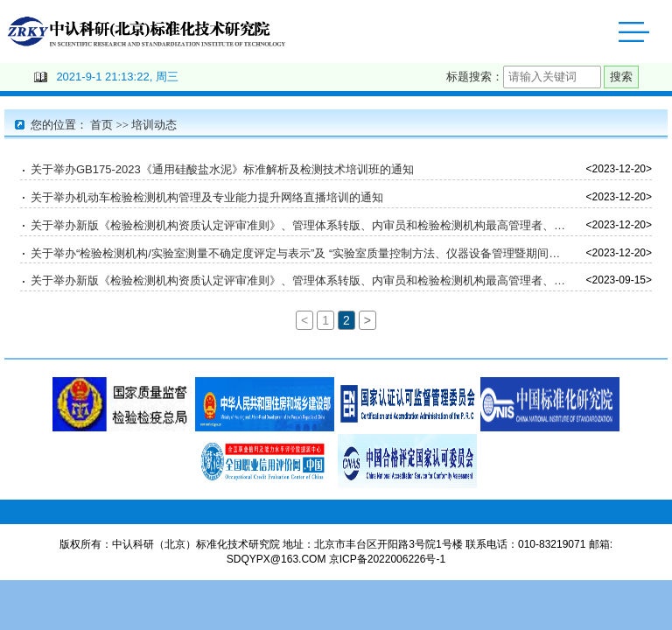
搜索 (621, 79)
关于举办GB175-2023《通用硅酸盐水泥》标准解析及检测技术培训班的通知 (222, 172)
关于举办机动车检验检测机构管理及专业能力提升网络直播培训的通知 (207, 200)
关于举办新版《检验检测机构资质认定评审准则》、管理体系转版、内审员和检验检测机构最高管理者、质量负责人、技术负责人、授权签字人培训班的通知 (300, 228)
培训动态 (154, 127)
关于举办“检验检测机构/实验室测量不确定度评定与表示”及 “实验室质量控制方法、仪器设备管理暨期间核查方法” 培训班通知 (300, 256)
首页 (101, 127)
